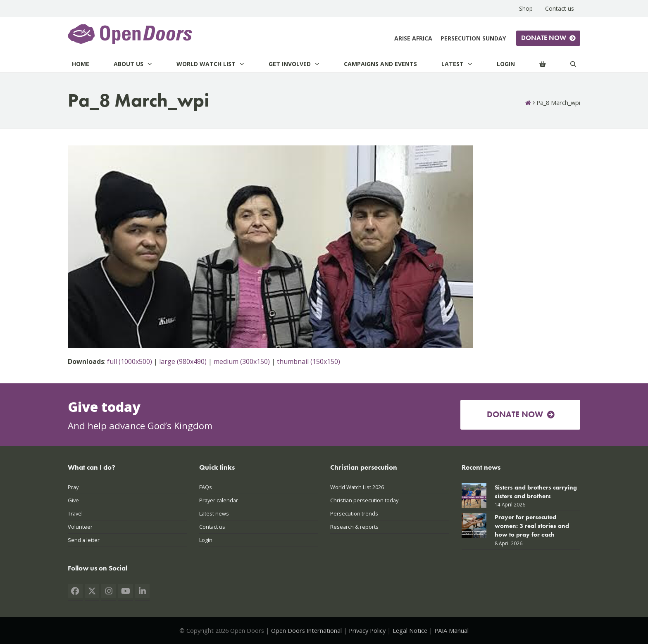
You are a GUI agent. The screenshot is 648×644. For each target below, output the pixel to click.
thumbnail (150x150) (309, 361)
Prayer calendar (219, 500)
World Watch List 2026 (357, 487)
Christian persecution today (364, 500)
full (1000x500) (130, 361)
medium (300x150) (242, 361)
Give (73, 500)
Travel (75, 513)
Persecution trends (354, 513)
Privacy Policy (367, 630)
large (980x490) (183, 361)
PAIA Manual (451, 630)
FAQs (206, 487)
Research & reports (354, 527)
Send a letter (84, 540)
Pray (73, 487)
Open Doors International (306, 630)
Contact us (212, 527)
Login (206, 540)
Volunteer (80, 527)
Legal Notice (410, 630)
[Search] (573, 64)
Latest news (214, 513)
